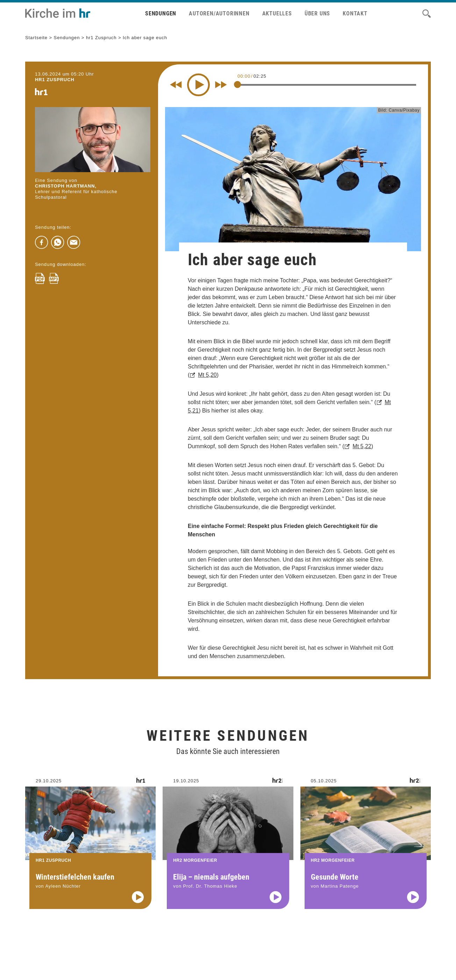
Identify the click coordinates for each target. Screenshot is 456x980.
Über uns (317, 13)
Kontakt (355, 13)
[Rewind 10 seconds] (176, 85)
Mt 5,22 (362, 446)
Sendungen (161, 13)
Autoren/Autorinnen (219, 13)
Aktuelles (277, 13)
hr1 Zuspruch (101, 38)
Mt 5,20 (207, 375)
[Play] (198, 85)
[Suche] (427, 14)
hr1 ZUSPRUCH (55, 80)
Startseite (36, 38)
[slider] (237, 84)
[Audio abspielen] (138, 905)
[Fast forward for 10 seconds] (221, 85)
